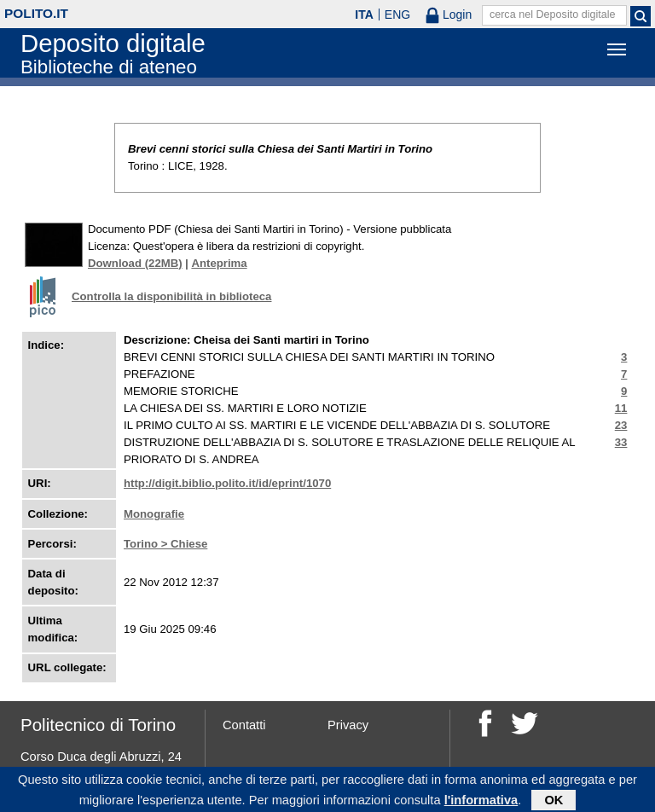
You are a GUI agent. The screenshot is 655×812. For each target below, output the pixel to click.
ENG (397, 14)
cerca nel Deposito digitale (553, 14)
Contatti (244, 725)
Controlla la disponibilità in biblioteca (171, 296)
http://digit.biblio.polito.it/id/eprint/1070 (227, 483)
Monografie (154, 514)
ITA (364, 14)
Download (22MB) (135, 263)
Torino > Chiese (165, 544)
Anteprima (219, 263)
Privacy (348, 725)
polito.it (36, 13)
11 (621, 408)
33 (621, 442)
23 (621, 425)
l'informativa (481, 803)
